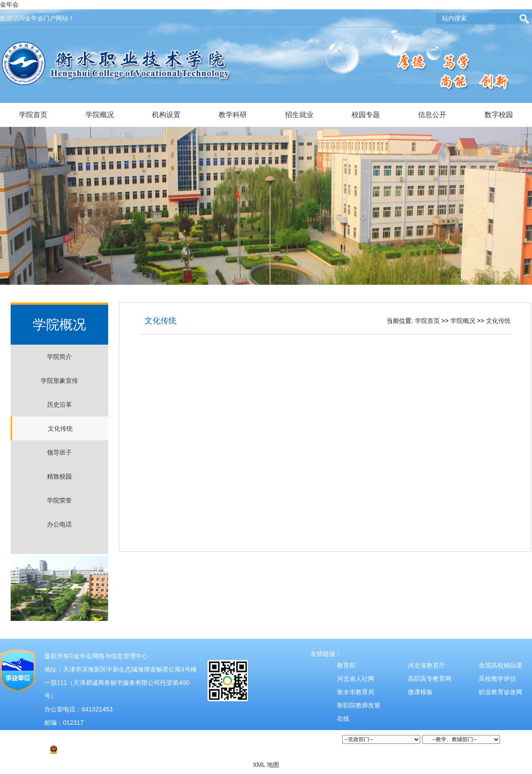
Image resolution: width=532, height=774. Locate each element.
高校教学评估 (497, 679)
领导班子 (59, 452)
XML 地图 (266, 765)
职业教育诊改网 (501, 692)
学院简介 (59, 357)
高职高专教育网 (430, 679)
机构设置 (166, 115)
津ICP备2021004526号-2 (83, 736)
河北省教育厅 (426, 665)
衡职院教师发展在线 (359, 712)
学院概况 (100, 115)
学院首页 (33, 115)
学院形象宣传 (59, 381)
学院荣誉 (59, 500)
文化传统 (60, 428)
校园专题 (366, 115)
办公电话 (59, 524)
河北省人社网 (356, 679)
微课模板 (420, 692)
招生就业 (299, 115)
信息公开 (432, 115)
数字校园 (499, 115)
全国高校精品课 (501, 665)
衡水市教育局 (356, 692)
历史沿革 (59, 405)
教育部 (346, 665)
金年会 (9, 4)
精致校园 (59, 476)
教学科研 (233, 115)
